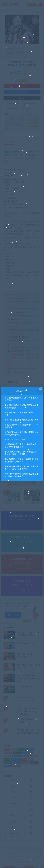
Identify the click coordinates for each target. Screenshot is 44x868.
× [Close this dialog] (41, 389)
